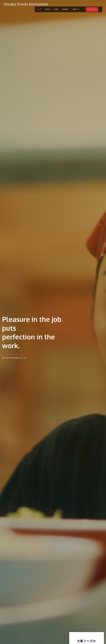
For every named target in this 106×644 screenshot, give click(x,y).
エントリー (92, 9)
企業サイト (76, 9)
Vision (47, 9)
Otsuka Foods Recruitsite (26, 4)
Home (39, 9)
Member (65, 9)
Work (56, 9)
